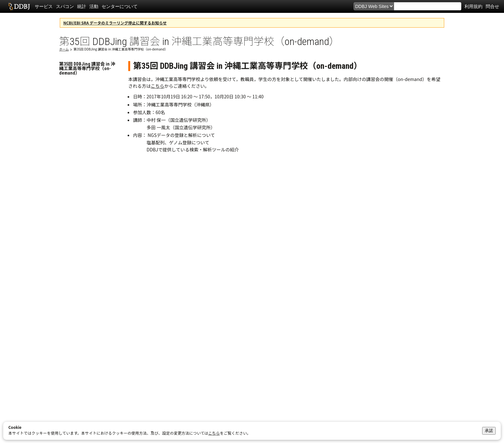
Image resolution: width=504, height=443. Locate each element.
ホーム (64, 49)
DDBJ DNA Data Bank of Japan (19, 6)
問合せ (492, 6)
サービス (44, 6)
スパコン (65, 6)
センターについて (120, 6)
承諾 (489, 431)
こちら (157, 86)
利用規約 (473, 6)
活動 (94, 6)
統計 (82, 6)
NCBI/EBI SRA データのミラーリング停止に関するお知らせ (115, 23)
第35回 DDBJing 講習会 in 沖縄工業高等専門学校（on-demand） (121, 49)
